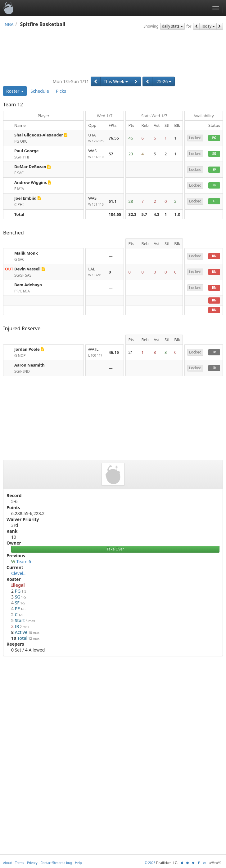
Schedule (40, 91)
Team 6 (24, 561)
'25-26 (163, 81)
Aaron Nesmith (29, 365)
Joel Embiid (25, 198)
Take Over (115, 549)
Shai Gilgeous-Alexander (39, 135)
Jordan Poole (27, 349)
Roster (15, 91)
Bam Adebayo (28, 285)
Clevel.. (18, 573)
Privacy (32, 863)
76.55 (114, 138)
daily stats (173, 26)
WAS (96, 154)
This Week (116, 81)
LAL (96, 272)
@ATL (96, 352)
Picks (61, 91)
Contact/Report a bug (56, 863)
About (7, 863)
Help (79, 863)
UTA (96, 138)
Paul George (27, 151)
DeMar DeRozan (30, 167)
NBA (9, 24)
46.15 (114, 352)
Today (208, 26)
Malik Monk (26, 253)
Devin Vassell (27, 269)
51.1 (113, 201)
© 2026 (150, 863)
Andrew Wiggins (31, 182)
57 (111, 154)
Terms (19, 863)
